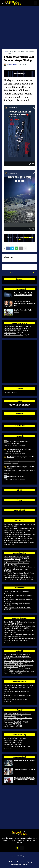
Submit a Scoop (16, 864)
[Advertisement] (19, 27)
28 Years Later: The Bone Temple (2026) (17, 746)
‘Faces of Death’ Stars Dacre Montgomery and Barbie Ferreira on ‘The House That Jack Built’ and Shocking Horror (19, 530)
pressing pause (9, 726)
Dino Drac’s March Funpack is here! (15, 685)
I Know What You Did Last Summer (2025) (21, 52)
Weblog (26, 864)
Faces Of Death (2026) (11, 738)
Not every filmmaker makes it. (13, 669)
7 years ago (23, 480)
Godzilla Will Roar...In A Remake (25, 761)
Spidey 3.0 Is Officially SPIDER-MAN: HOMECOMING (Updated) (25, 779)
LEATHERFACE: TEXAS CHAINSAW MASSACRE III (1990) (18, 471)
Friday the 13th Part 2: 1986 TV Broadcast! (17, 695)
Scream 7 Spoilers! (10, 740)
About (16, 862)
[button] (2, 3)
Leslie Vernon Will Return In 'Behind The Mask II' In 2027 (23, 294)
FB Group (29, 862)
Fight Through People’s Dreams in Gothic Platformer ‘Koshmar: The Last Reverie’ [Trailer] (17, 563)
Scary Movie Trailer (10, 333)
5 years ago (23, 445)
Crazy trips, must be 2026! (12, 722)
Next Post (33, 273)
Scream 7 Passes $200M (12, 331)
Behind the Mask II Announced (14, 327)
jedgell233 (11, 441)
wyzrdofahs (11, 476)
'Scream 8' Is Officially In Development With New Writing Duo (24, 303)
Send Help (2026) (9, 744)
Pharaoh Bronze (12, 449)
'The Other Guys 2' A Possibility (24, 769)
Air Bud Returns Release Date (13, 335)
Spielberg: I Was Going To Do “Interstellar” (17, 604)
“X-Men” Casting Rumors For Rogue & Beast (18, 600)
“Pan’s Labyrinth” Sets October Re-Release (17, 608)
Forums (22, 862)
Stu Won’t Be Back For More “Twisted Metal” (18, 596)
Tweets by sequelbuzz (11, 392)
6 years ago (15, 463)
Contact (9, 862)
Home (5, 52)
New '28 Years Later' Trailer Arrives (23, 311)
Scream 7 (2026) (9, 742)
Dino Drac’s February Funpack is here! (16, 691)
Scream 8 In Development (12, 329)
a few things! (8, 724)
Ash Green (10, 457)
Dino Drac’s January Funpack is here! (15, 700)
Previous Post (8, 273)
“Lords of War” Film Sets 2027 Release (16, 591)
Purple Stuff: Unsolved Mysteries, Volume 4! (18, 687)
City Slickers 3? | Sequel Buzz (11, 445)
